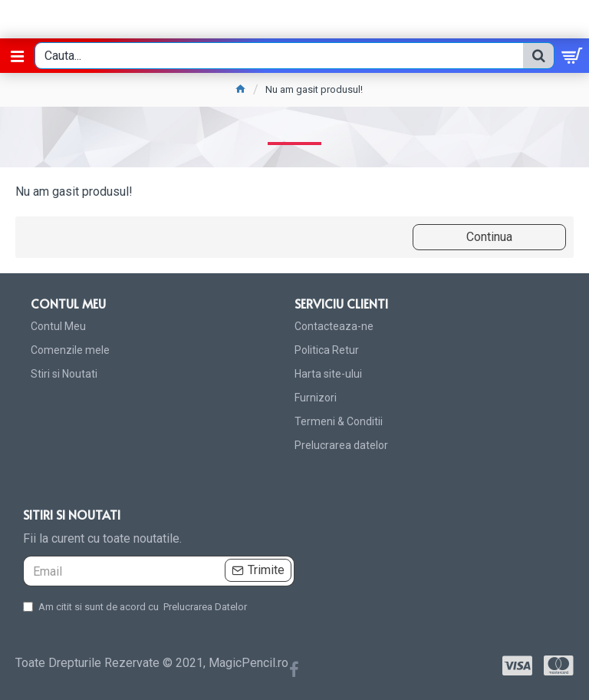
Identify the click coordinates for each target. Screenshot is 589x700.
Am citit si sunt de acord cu (136, 607)
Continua (489, 237)
